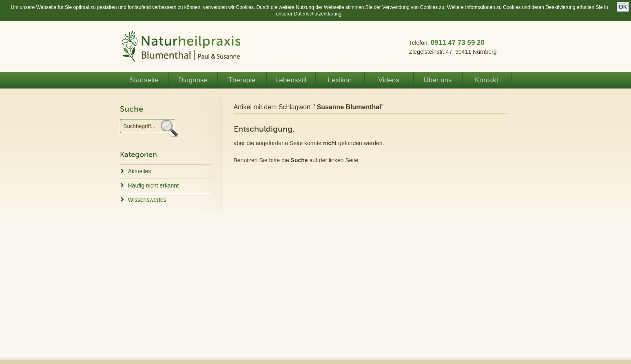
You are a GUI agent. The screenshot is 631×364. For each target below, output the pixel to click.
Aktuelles (140, 171)
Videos (389, 80)
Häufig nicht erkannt (154, 185)
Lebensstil (291, 80)
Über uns (438, 80)
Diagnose (193, 80)
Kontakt (487, 80)
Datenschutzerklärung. (318, 14)
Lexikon (340, 80)
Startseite (144, 80)
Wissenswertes (147, 200)
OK (623, 7)
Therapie (242, 80)
